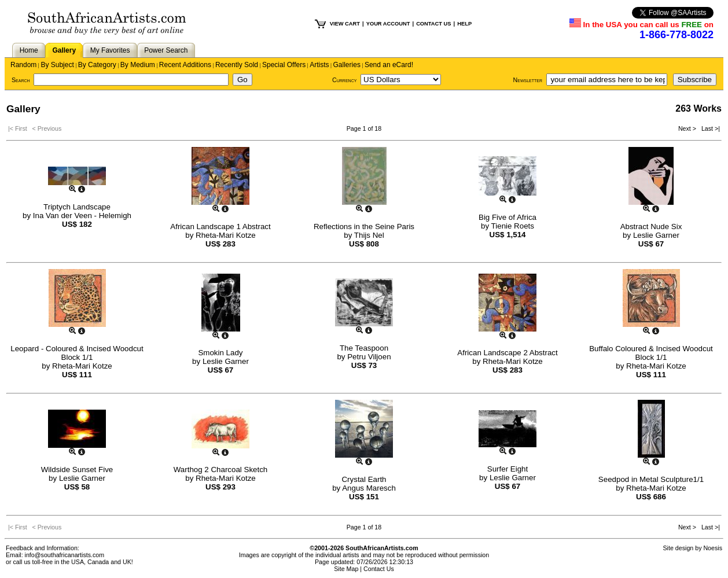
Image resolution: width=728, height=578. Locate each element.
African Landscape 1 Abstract (220, 227)
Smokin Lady (220, 353)
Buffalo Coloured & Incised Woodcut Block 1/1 (651, 353)
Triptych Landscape (77, 207)
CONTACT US (433, 24)
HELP (464, 24)
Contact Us (379, 569)
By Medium (138, 65)
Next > (688, 128)
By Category (97, 65)
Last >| (709, 128)
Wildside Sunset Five (77, 470)
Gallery (64, 50)
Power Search (166, 50)
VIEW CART (345, 24)
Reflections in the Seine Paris (364, 227)
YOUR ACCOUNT (388, 24)
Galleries (347, 65)
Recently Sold (237, 65)
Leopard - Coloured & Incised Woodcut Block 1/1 (77, 353)
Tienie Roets (513, 226)
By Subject (57, 65)
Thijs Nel (369, 235)
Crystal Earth (364, 479)
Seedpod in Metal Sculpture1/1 (651, 479)
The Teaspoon (364, 348)
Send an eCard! (389, 65)
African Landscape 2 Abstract (507, 353)
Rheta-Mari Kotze (226, 235)
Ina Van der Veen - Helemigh (82, 216)
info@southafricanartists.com (65, 555)
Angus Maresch (369, 488)
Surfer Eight (508, 469)
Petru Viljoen (369, 357)
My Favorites (110, 50)
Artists (319, 65)
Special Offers (284, 65)
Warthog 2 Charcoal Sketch (220, 470)
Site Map (346, 569)
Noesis (713, 548)
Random (23, 65)
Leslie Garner (656, 235)
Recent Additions (185, 65)
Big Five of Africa (508, 217)
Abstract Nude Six (651, 227)
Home (29, 50)
